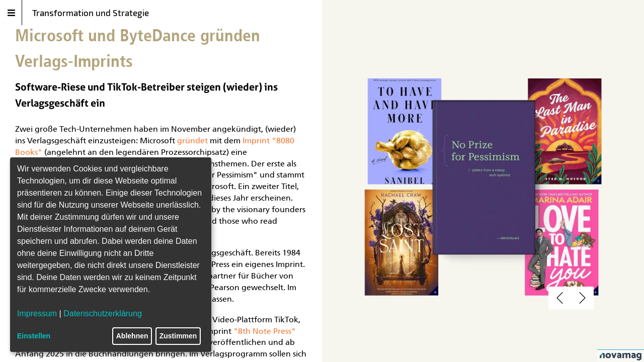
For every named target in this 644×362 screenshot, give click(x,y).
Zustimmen (178, 336)
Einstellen (34, 336)
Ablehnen (132, 336)
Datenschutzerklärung (103, 313)
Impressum (37, 313)
